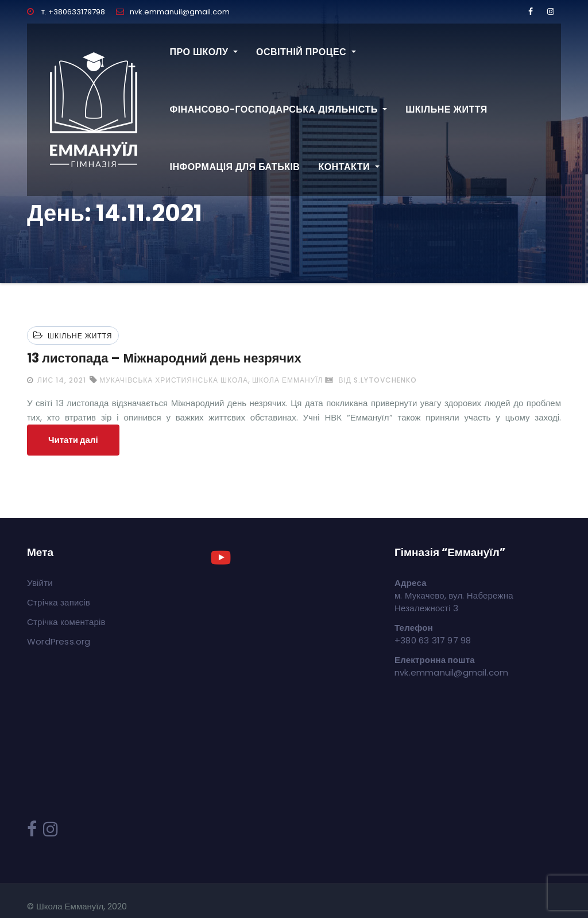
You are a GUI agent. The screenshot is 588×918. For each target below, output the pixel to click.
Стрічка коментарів (66, 622)
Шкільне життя (446, 109)
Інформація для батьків (235, 167)
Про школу (204, 52)
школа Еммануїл (287, 380)
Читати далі (73, 440)
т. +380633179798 (66, 12)
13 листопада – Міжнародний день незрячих (164, 358)
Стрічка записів (59, 602)
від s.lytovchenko (371, 380)
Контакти (349, 167)
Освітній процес (306, 52)
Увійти (40, 583)
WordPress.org (59, 641)
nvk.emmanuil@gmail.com (173, 12)
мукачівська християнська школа (174, 380)
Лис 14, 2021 (61, 380)
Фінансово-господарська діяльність (279, 109)
